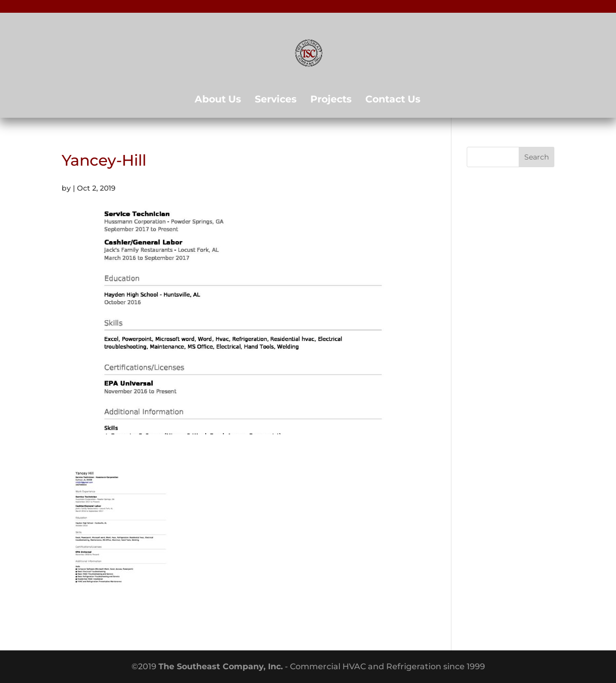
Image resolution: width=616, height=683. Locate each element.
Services (276, 100)
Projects (331, 100)
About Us (218, 100)
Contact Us (393, 100)
